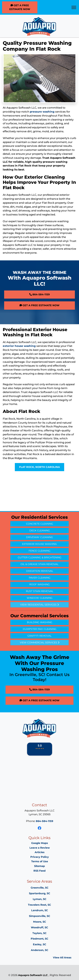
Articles (40, 852)
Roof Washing (39, 584)
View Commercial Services (40, 642)
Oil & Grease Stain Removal (39, 564)
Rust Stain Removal (40, 591)
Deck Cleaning (40, 530)
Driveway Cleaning (39, 537)
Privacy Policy (40, 857)
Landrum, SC (40, 910)
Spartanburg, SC (40, 893)
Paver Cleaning (40, 578)
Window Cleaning (40, 598)
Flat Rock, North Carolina (39, 467)
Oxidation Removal (40, 571)
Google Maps (40, 843)
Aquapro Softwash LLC (33, 975)
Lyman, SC (40, 899)
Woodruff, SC (39, 927)
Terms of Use (40, 861)
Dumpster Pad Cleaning (40, 629)
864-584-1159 (39, 294)
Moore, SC (40, 922)
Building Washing (40, 622)
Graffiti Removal (39, 636)
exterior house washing (19, 346)
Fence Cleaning (39, 551)
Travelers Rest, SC (39, 905)
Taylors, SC (39, 933)
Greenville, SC (40, 888)
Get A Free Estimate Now (20, 7)
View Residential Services (39, 605)
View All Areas (62, 958)
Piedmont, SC (39, 939)
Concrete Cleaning (40, 524)
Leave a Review (40, 848)
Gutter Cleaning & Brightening (40, 557)
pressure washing (42, 112)
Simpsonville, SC (40, 916)
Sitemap (39, 866)
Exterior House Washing (39, 544)
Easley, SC (40, 944)
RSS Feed (39, 871)
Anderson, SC (40, 950)
